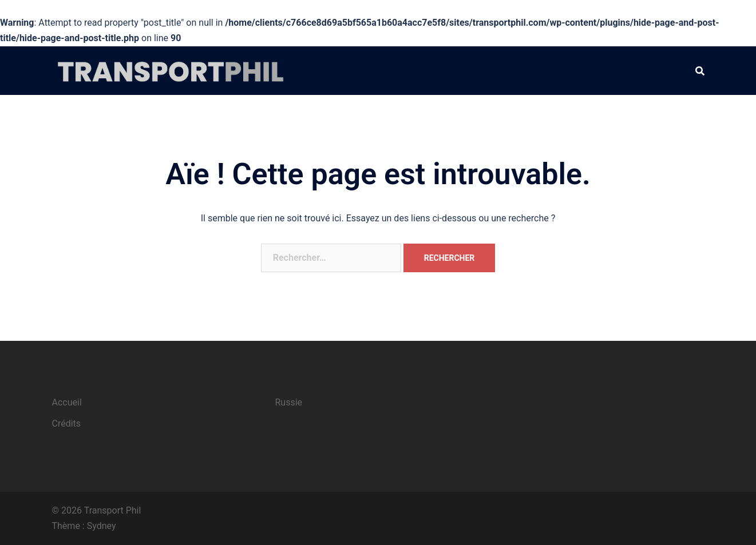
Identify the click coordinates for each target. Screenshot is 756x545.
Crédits (67, 423)
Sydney (102, 526)
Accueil (67, 402)
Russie (289, 402)
